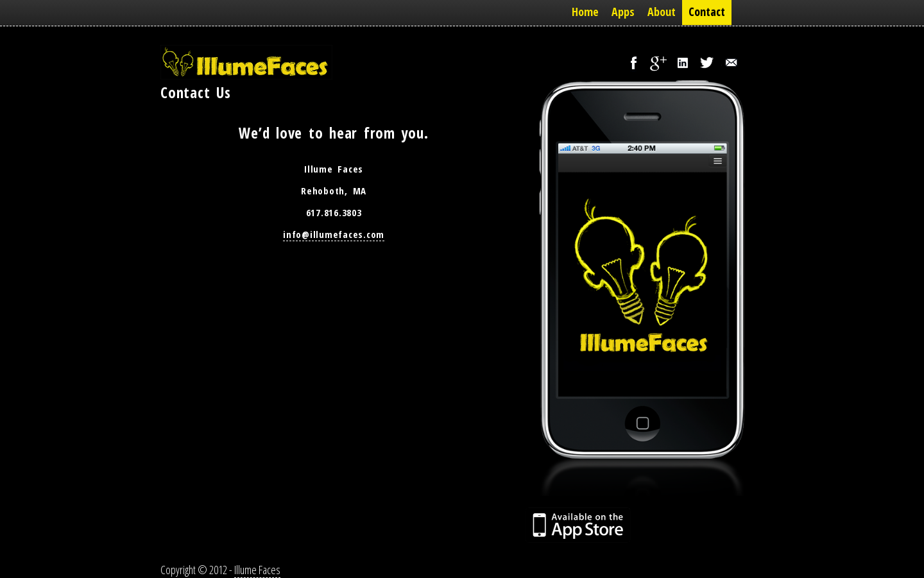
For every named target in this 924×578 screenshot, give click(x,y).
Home (585, 12)
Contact (707, 12)
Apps (623, 12)
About (662, 12)
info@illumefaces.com (334, 234)
